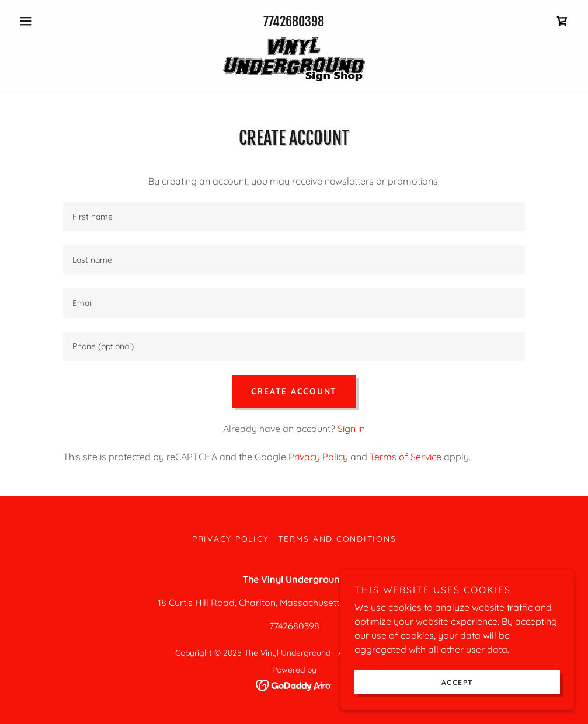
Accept (457, 682)
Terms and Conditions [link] (337, 539)
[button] (56, 21)
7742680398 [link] (294, 21)
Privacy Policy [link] (318, 457)
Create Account (294, 391)
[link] (562, 21)
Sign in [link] (351, 429)
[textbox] (294, 217)
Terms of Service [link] (406, 457)
